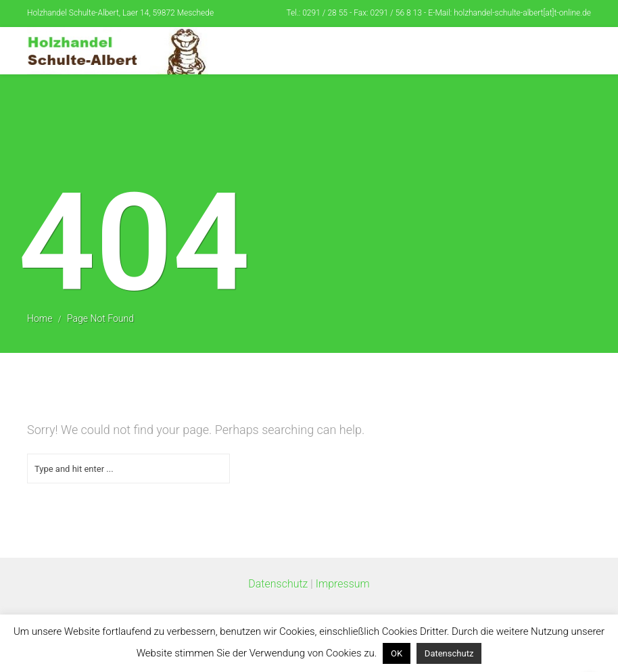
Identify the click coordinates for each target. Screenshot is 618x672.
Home (40, 318)
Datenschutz (278, 584)
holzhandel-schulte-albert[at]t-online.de (522, 13)
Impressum (343, 584)
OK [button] (397, 653)
